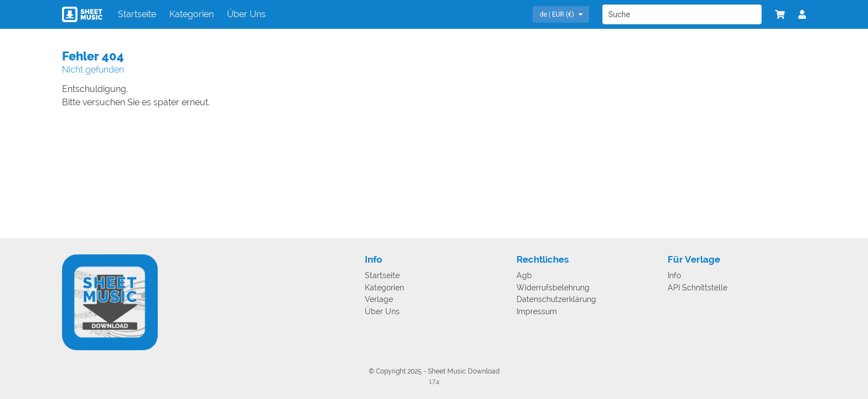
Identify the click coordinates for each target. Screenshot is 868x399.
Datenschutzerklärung (556, 300)
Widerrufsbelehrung (553, 288)
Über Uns (246, 14)
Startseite (137, 14)
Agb (524, 276)
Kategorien (192, 14)
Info (674, 276)
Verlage (379, 300)
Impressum (537, 312)
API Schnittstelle (697, 288)
